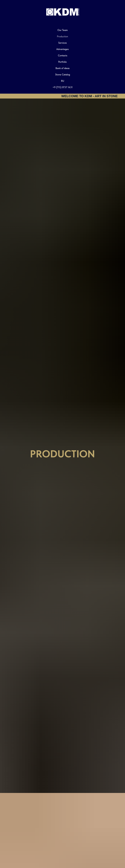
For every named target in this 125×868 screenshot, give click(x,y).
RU (63, 81)
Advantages (62, 49)
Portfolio (62, 62)
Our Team (63, 30)
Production (62, 36)
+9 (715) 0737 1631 (63, 87)
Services (62, 43)
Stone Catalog (63, 75)
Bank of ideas (62, 68)
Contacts (63, 56)
